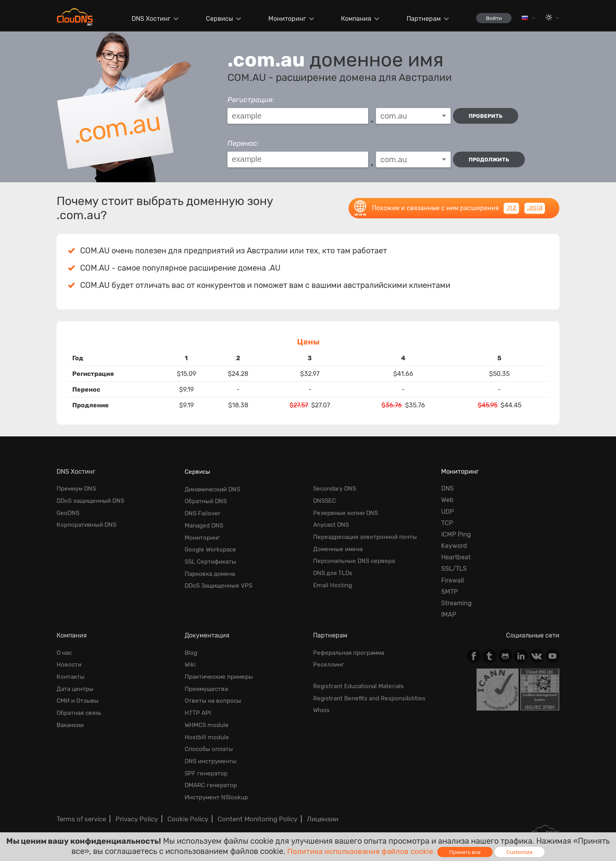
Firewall (453, 580)
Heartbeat (456, 557)
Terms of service (80, 811)
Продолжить (490, 159)
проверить (487, 116)
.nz (511, 208)
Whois (322, 708)
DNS (447, 488)
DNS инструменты (212, 756)
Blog (191, 653)
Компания (352, 19)
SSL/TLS (454, 569)
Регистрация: (251, 100)
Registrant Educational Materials (361, 685)
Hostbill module (207, 733)
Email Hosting (333, 580)
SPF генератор (207, 767)
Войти (491, 18)
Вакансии (72, 721)
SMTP (449, 592)
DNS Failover (203, 512)
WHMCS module (208, 721)
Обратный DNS (207, 500)
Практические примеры (221, 675)
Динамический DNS (215, 488)
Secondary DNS (336, 488)
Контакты (71, 675)
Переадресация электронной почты (368, 534)
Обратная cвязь (81, 710)
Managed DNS (205, 523)
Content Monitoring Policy (251, 811)
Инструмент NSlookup (218, 790)
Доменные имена (339, 546)
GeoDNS (69, 512)
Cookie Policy (184, 811)
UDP (447, 512)
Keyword (454, 546)
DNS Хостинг (147, 19)
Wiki (190, 664)
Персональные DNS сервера (356, 557)
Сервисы (215, 19)
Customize (523, 852)
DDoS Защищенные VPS (221, 580)
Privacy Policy (134, 811)
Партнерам (419, 19)
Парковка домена (212, 569)
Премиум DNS (78, 488)
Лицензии (314, 811)
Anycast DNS (332, 523)
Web (447, 500)
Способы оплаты (209, 744)
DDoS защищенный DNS (93, 500)
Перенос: (243, 143)
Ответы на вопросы (214, 698)
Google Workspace (212, 546)
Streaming (456, 603)
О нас (65, 653)
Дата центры (76, 687)
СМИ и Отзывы (79, 698)
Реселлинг (329, 664)
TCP (447, 523)
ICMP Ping (456, 534)
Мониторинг (283, 19)
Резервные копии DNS (347, 512)
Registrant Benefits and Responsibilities (372, 696)
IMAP (449, 615)
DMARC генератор (212, 779)
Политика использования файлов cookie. (360, 851)
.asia (534, 208)
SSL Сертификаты (212, 557)
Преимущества (208, 687)
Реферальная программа (351, 653)
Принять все (467, 852)
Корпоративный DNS (88, 523)
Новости (69, 664)
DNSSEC (325, 500)
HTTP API (198, 710)
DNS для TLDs (334, 569)
